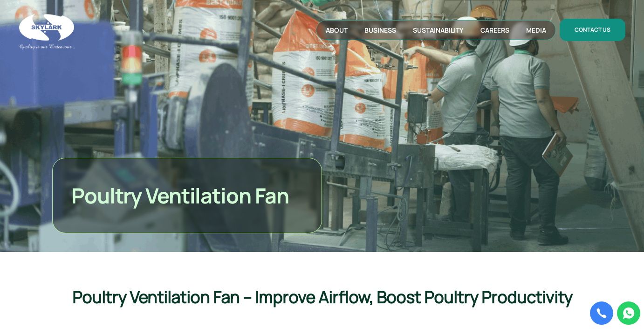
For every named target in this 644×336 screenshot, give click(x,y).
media (536, 30)
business (380, 30)
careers (495, 30)
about (337, 30)
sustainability (438, 30)
